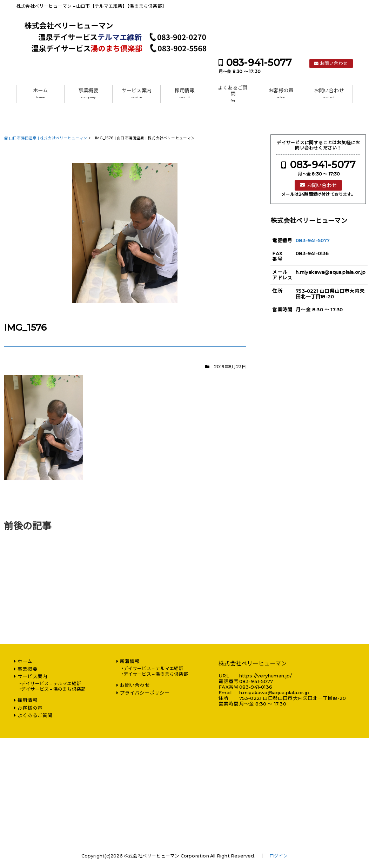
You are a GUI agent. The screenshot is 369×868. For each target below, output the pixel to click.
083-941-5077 (259, 63)
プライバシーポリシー (145, 693)
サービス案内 (137, 93)
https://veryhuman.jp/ (266, 676)
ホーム (41, 93)
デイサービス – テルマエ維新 (51, 684)
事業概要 (89, 93)
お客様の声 (281, 93)
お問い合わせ (334, 63)
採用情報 (185, 93)
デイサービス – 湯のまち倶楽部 (53, 689)
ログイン (279, 856)
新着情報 (130, 661)
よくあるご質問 (233, 94)
